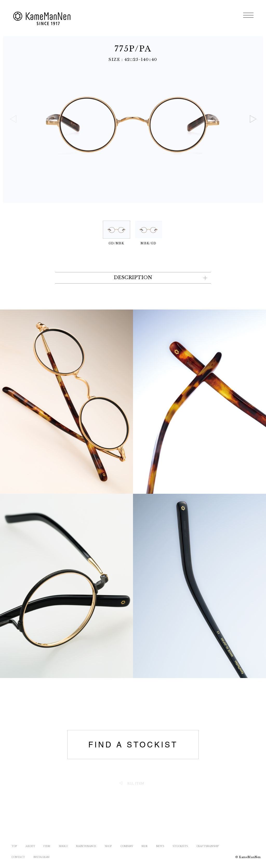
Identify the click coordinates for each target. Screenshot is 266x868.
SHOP (108, 846)
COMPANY (127, 846)
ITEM (47, 846)
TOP (14, 846)
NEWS (160, 846)
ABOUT (30, 846)
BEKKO (63, 846)
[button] (253, 119)
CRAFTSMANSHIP (208, 846)
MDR (145, 846)
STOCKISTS (180, 846)
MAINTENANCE (86, 846)
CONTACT (18, 857)
